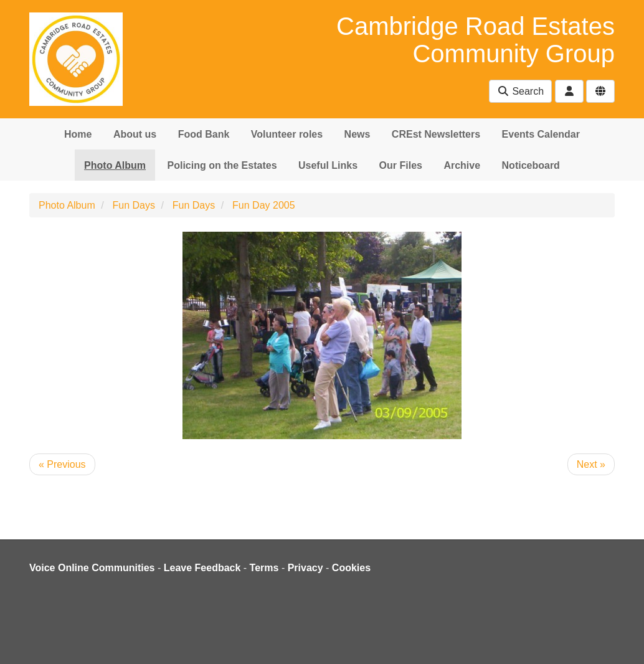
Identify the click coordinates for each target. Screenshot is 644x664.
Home (78, 134)
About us (135, 134)
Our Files (401, 165)
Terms (264, 568)
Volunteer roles (287, 134)
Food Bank (204, 134)
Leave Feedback (202, 568)
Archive (462, 165)
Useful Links (328, 165)
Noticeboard (531, 165)
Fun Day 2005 (264, 205)
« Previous (62, 464)
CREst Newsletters (436, 134)
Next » (591, 464)
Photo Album (115, 165)
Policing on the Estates (222, 165)
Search (520, 91)
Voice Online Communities (92, 568)
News (358, 134)
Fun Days (134, 205)
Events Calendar (541, 134)
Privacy (305, 568)
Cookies (351, 568)
